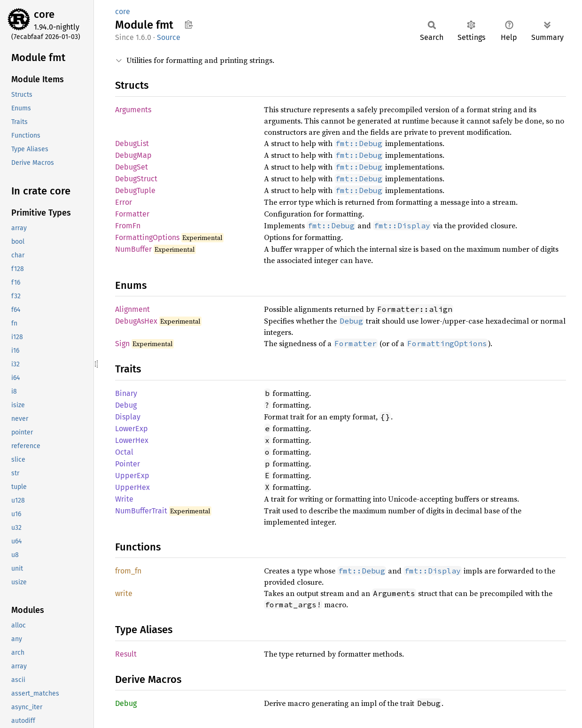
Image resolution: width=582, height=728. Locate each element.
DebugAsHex (136, 321)
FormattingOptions (147, 237)
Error (124, 202)
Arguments (133, 110)
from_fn (128, 571)
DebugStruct (136, 179)
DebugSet (132, 167)
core (44, 14)
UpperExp (132, 476)
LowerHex (132, 440)
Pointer (128, 464)
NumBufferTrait (141, 511)
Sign (122, 344)
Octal (124, 452)
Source (169, 37)
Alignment (132, 309)
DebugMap (133, 155)
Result (126, 654)
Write (124, 499)
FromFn (128, 226)
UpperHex (132, 487)
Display (128, 417)
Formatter (132, 214)
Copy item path (189, 24)
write (124, 593)
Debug (126, 405)
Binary (126, 393)
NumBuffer (133, 249)
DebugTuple (135, 190)
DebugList (132, 143)
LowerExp (132, 429)
